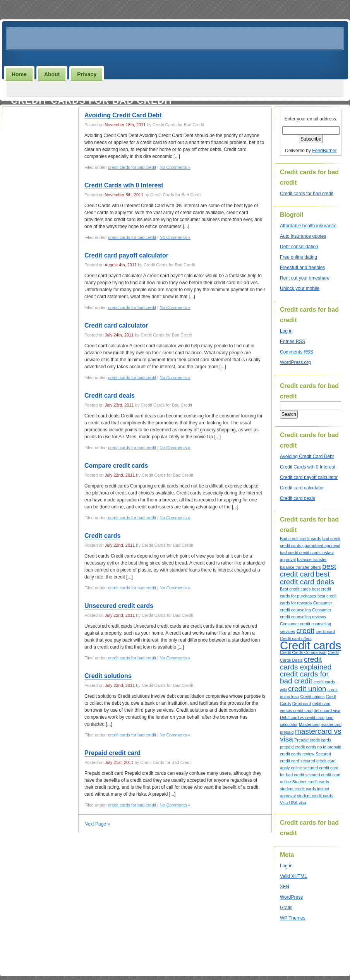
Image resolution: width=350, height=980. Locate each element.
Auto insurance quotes (303, 236)
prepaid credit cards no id (303, 747)
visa (303, 803)
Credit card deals (110, 396)
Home (19, 74)
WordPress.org (295, 362)
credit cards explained (306, 663)
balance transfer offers (300, 567)
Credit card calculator (116, 325)
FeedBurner (324, 151)
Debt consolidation (299, 247)
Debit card (302, 704)
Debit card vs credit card (302, 717)
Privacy (87, 74)
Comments (297, 352)
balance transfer (312, 560)
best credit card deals (307, 578)
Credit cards (102, 536)
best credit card (308, 570)
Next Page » (97, 824)
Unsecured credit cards (119, 606)
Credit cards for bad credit (92, 100)
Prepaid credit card (112, 753)
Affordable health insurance (308, 226)
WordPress (291, 897)
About (52, 74)
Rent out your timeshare (305, 278)
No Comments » (175, 167)
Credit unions (313, 697)
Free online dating (299, 257)
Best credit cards (295, 589)
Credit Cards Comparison (303, 652)
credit (305, 631)
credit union (307, 689)
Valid (293, 876)
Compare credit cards (116, 466)
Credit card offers (296, 638)
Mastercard (309, 724)
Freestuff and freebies (303, 268)
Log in (286, 331)
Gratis (286, 908)
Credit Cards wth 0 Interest (124, 185)
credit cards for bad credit (132, 167)
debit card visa (327, 711)
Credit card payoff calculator (126, 255)
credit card (325, 632)
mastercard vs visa (311, 735)
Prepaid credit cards (313, 740)
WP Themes (293, 918)
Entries (293, 342)
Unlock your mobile (300, 288)
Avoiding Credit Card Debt (123, 115)
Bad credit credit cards (300, 539)
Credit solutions (108, 676)
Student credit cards (311, 782)
